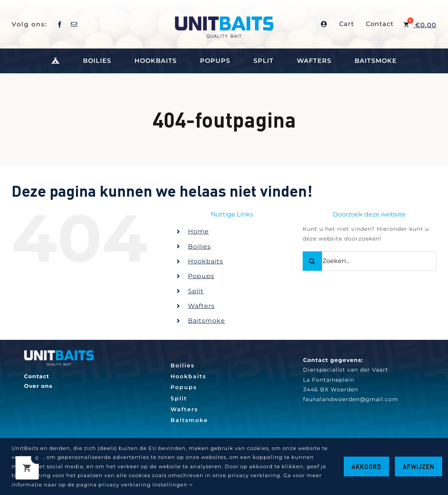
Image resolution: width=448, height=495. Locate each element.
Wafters (201, 306)
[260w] (59, 353)
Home (198, 231)
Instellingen (172, 485)
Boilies (199, 247)
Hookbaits (206, 261)
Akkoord (366, 466)
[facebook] (60, 24)
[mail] (74, 24)
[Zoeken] (312, 261)
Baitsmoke (207, 321)
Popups (201, 276)
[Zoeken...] (370, 261)
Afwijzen (419, 466)
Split (196, 291)
